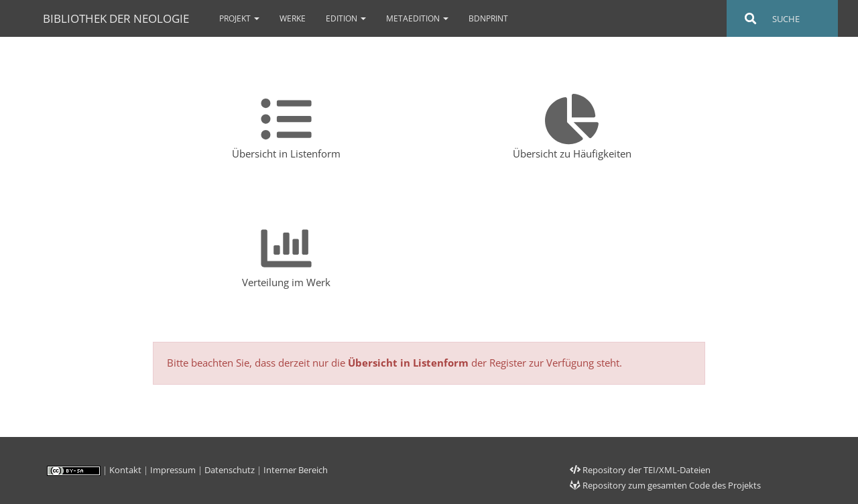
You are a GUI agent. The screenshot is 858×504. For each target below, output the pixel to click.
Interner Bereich (296, 470)
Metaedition (417, 18)
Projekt (239, 18)
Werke (293, 18)
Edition (346, 18)
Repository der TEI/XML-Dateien (640, 470)
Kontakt (125, 470)
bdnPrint (488, 18)
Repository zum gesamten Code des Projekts (665, 485)
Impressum (173, 470)
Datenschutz (230, 470)
